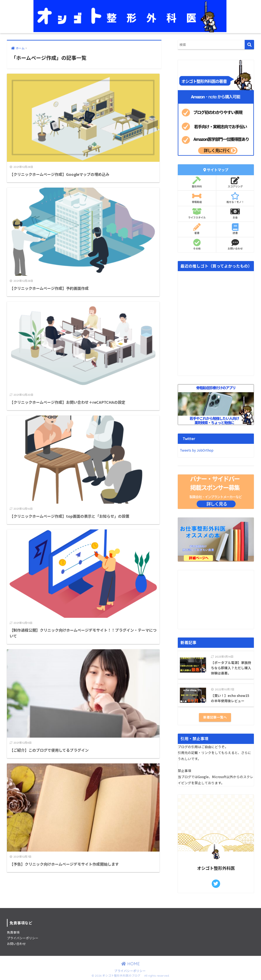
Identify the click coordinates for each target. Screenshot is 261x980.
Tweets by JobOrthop (197, 450)
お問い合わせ (235, 244)
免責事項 (13, 932)
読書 (235, 229)
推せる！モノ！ (235, 198)
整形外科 (197, 182)
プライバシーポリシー (23, 938)
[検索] (249, 45)
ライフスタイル (197, 213)
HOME (130, 964)
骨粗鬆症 (197, 198)
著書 (197, 229)
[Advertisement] (216, 600)
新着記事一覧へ (215, 717)
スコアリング (235, 182)
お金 (235, 213)
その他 (197, 244)
